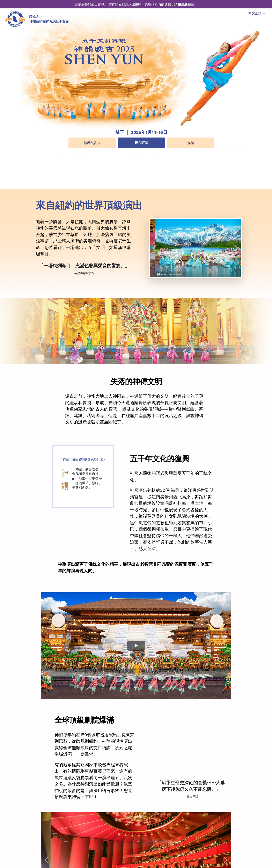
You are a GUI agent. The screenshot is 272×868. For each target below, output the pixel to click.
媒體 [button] (191, 143)
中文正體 (257, 13)
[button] (141, 153)
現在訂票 (141, 143)
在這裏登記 (186, 4)
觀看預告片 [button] (92, 143)
